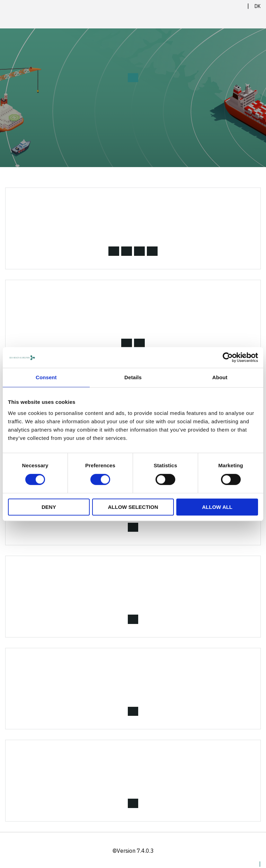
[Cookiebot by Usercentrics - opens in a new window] (228, 357)
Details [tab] (133, 377)
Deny (49, 507)
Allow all (217, 507)
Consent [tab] (46, 377)
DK (258, 6)
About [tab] (220, 377)
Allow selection (133, 507)
